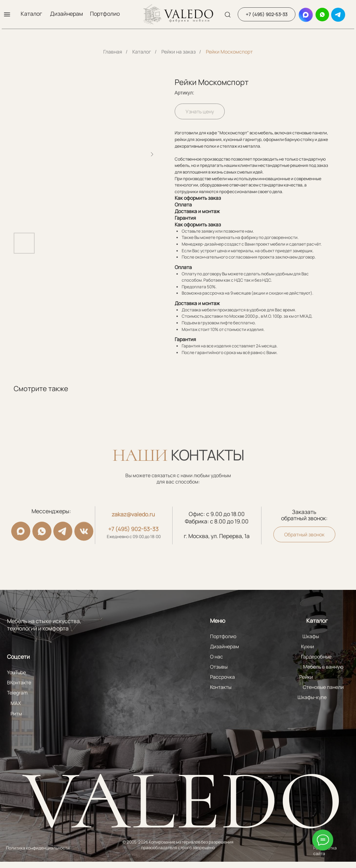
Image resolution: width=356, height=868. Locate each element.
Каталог (31, 14)
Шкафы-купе (312, 697)
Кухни (308, 646)
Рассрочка (222, 677)
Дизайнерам (67, 14)
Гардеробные (316, 657)
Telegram (17, 693)
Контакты (221, 687)
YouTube (16, 672)
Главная (113, 52)
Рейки (306, 677)
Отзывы (219, 667)
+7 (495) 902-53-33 (133, 529)
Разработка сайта (325, 851)
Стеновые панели (323, 687)
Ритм (16, 714)
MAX (16, 703)
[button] (7, 14)
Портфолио (105, 14)
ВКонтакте (19, 682)
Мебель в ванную (323, 667)
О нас (217, 657)
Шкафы (311, 636)
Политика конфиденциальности (38, 848)
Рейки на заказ (179, 52)
